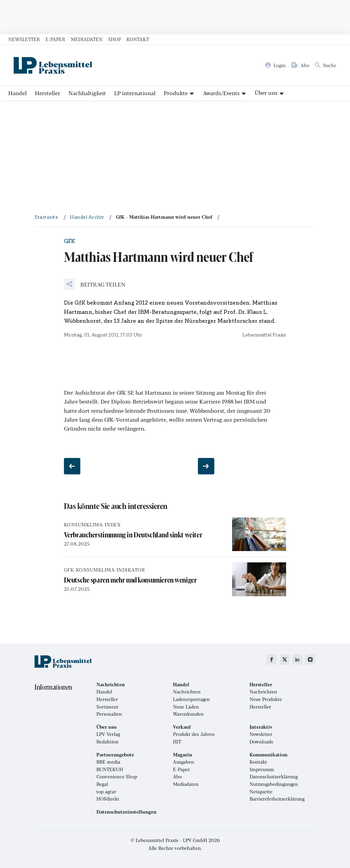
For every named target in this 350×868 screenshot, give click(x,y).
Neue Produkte (266, 699)
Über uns (266, 93)
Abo (177, 777)
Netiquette (261, 792)
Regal (102, 784)
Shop (115, 39)
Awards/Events (221, 93)
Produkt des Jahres (194, 734)
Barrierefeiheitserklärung (277, 799)
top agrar (106, 792)
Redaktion (107, 742)
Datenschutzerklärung (274, 777)
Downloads (261, 742)
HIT (177, 742)
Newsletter (24, 39)
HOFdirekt (108, 799)
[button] (95, 284)
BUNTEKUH (110, 769)
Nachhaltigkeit (87, 93)
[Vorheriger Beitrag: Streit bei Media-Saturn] (72, 466)
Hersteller (48, 93)
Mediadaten (87, 39)
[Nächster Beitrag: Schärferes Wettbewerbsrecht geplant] (206, 466)
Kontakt (138, 39)
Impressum (262, 769)
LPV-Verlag (108, 734)
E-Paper (55, 39)
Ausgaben (184, 762)
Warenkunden (188, 714)
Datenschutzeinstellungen (126, 812)
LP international (135, 93)
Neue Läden (186, 707)
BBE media (108, 762)
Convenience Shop (117, 777)
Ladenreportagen (191, 699)
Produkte (176, 93)
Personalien (109, 714)
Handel (17, 93)
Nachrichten (187, 692)
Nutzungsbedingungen (274, 784)
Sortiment (107, 707)
